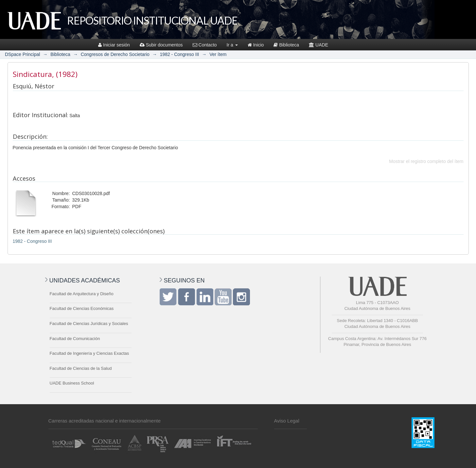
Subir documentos (161, 45)
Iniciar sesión (114, 45)
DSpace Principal (22, 54)
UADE (318, 45)
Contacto (205, 45)
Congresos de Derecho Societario (115, 54)
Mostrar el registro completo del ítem (426, 161)
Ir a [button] (232, 45)
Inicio (256, 45)
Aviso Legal (287, 421)
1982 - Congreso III (180, 54)
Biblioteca (286, 45)
